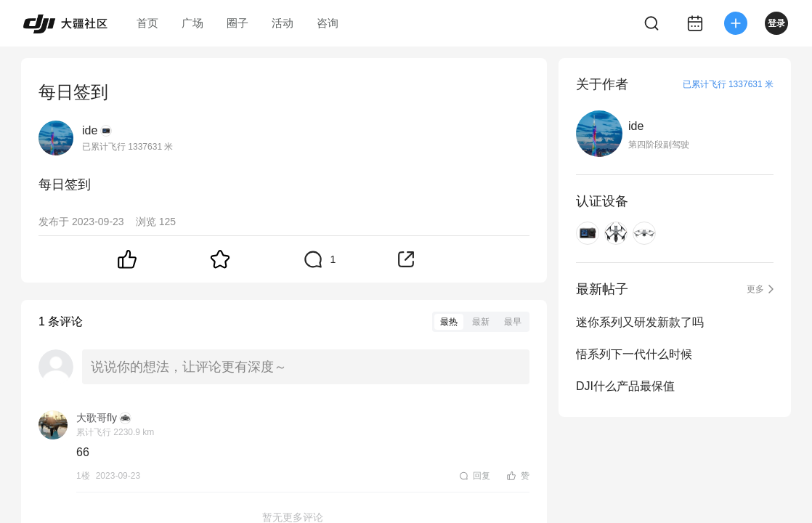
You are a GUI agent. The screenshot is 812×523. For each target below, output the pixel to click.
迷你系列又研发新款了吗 (640, 322)
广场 (192, 23)
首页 (147, 23)
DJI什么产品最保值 (625, 386)
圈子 (237, 23)
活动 (283, 23)
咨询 (328, 23)
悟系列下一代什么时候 (634, 354)
